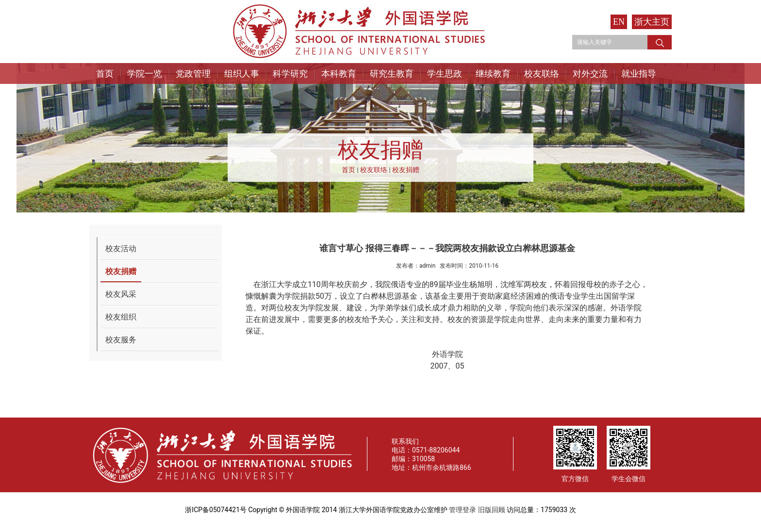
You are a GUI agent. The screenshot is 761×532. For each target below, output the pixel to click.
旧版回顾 (492, 510)
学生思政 (445, 73)
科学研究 (290, 73)
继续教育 (493, 73)
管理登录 (463, 510)
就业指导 (639, 73)
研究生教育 (392, 73)
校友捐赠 (406, 170)
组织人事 (242, 73)
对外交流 (590, 73)
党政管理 (193, 73)
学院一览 (145, 73)
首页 (105, 73)
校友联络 (542, 73)
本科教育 (339, 73)
